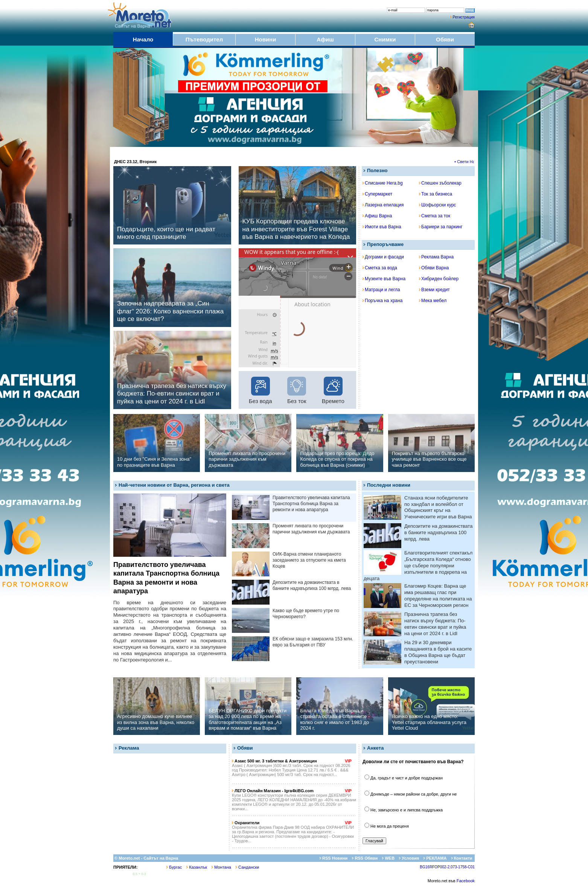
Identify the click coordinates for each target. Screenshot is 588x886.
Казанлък (197, 867)
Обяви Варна (434, 268)
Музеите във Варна (384, 279)
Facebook (466, 881)
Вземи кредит (434, 290)
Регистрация (464, 17)
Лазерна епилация (383, 205)
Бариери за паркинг (441, 227)
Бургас (174, 867)
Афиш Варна (377, 216)
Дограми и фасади (383, 257)
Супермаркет (377, 194)
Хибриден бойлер (439, 279)
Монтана (221, 867)
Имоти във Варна (382, 227)
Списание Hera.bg (383, 183)
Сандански (247, 867)
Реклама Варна (436, 257)
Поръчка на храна (383, 301)
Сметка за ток (435, 216)
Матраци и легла (381, 290)
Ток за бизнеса (436, 194)
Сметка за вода (380, 268)
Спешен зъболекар (440, 183)
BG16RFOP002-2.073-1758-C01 (447, 867)
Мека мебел (433, 301)
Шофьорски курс (437, 205)
